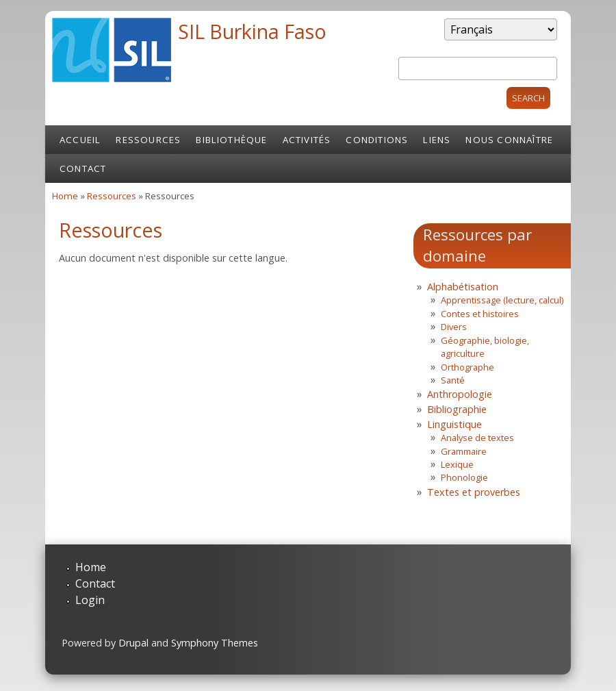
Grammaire (464, 451)
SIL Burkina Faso (252, 31)
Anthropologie (460, 394)
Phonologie (464, 477)
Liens (437, 140)
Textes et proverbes (474, 492)
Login (90, 600)
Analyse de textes (477, 438)
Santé (453, 380)
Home (65, 196)
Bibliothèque (231, 140)
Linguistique (454, 424)
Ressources (148, 140)
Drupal (133, 643)
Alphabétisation (463, 287)
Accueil (80, 140)
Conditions (377, 140)
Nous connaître (509, 140)
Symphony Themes (215, 643)
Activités (307, 140)
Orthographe (467, 367)
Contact (83, 168)
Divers (454, 327)
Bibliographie (457, 409)
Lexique (457, 464)
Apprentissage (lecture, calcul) (502, 300)
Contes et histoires (480, 314)
